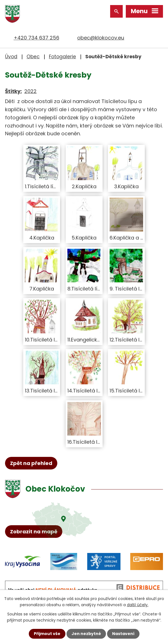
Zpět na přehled (31, 463)
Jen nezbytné (86, 634)
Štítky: (13, 91)
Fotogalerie (62, 57)
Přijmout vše (47, 634)
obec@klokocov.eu (101, 38)
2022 (30, 91)
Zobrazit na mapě (34, 532)
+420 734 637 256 (36, 38)
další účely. (138, 605)
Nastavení (123, 634)
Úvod (11, 57)
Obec (33, 57)
